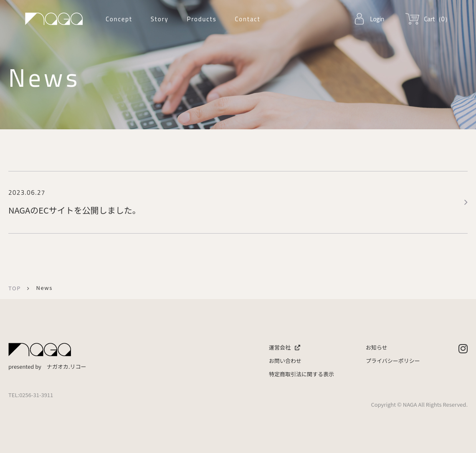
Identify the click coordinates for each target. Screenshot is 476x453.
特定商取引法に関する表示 (301, 374)
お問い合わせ (285, 361)
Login (377, 19)
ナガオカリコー (54, 19)
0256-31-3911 (36, 395)
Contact (247, 19)
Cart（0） (437, 19)
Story (160, 19)
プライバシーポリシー (393, 361)
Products (201, 19)
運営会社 (285, 347)
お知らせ (377, 347)
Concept (119, 19)
